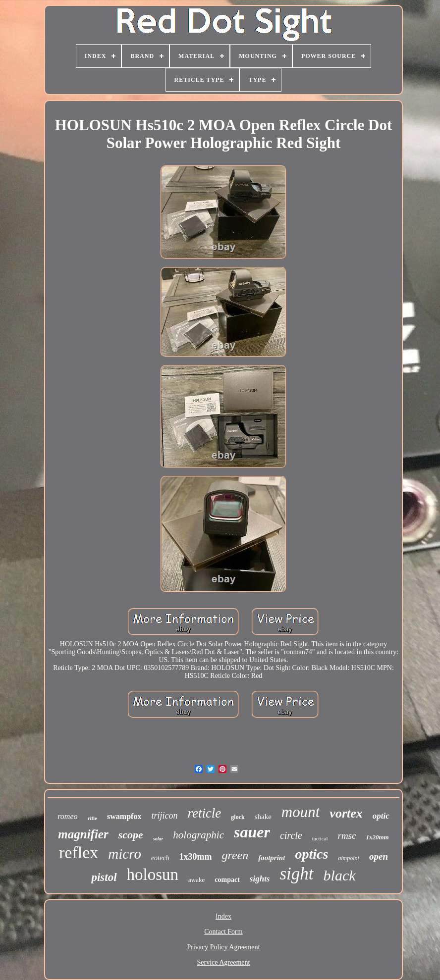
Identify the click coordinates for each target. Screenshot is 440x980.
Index (223, 916)
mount (301, 812)
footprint (272, 858)
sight (296, 874)
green (235, 855)
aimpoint (349, 858)
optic (381, 816)
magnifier (83, 834)
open (379, 856)
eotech (160, 858)
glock (238, 817)
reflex (79, 852)
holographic (198, 835)
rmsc (347, 836)
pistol (104, 877)
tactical (320, 838)
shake (263, 817)
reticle (204, 813)
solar (158, 839)
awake (196, 880)
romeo (67, 816)
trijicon (164, 816)
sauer (252, 832)
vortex (346, 813)
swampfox (124, 816)
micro (125, 854)
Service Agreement (224, 962)
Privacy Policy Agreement (224, 947)
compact (227, 880)
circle (291, 835)
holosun (153, 875)
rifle (93, 818)
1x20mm (377, 837)
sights (260, 879)
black (340, 875)
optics (311, 854)
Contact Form (223, 932)
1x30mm (195, 857)
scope (131, 835)
